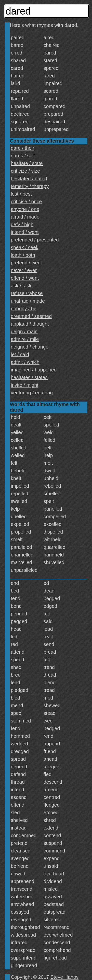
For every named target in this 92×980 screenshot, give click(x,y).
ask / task (21, 286)
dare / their (23, 148)
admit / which (25, 362)
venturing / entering (32, 393)
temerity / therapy (30, 186)
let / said (20, 354)
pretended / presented (35, 240)
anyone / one (25, 209)
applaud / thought (30, 324)
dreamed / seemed (31, 316)
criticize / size (25, 171)
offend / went (25, 278)
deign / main (24, 332)
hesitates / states (29, 377)
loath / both (23, 255)
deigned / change (30, 347)
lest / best (21, 194)
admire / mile (25, 339)
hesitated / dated (29, 179)
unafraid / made (28, 301)
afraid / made (25, 217)
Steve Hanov (65, 977)
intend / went (25, 232)
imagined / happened (34, 370)
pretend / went (26, 263)
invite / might (25, 385)
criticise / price (26, 202)
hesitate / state (27, 163)
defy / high (22, 224)
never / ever (24, 270)
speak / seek (25, 247)
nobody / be (24, 309)
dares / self (23, 156)
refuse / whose (27, 293)
